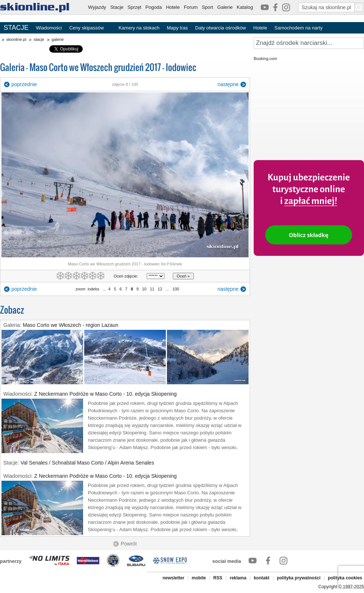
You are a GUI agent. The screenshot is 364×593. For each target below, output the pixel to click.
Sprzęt (135, 7)
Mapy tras (177, 28)
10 (144, 289)
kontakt (262, 578)
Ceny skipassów (86, 28)
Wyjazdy (97, 7)
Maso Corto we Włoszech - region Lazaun (71, 325)
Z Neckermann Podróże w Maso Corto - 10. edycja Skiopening (106, 394)
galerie (58, 39)
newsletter (173, 578)
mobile (199, 578)
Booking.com (265, 59)
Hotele (173, 7)
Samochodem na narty (298, 28)
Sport (208, 7)
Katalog (245, 7)
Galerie (225, 7)
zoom (80, 289)
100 (176, 289)
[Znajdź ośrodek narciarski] (309, 43)
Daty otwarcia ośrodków (221, 28)
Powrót (129, 544)
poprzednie (24, 84)
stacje (39, 39)
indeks (93, 289)
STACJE (16, 28)
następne (228, 84)
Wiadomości (49, 28)
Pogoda (154, 7)
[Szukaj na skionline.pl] (359, 7)
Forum (191, 7)
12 (160, 289)
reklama (238, 578)
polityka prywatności (299, 578)
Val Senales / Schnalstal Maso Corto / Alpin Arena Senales (87, 463)
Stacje (117, 7)
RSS (218, 578)
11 (152, 289)
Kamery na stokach (139, 28)
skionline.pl (16, 39)
